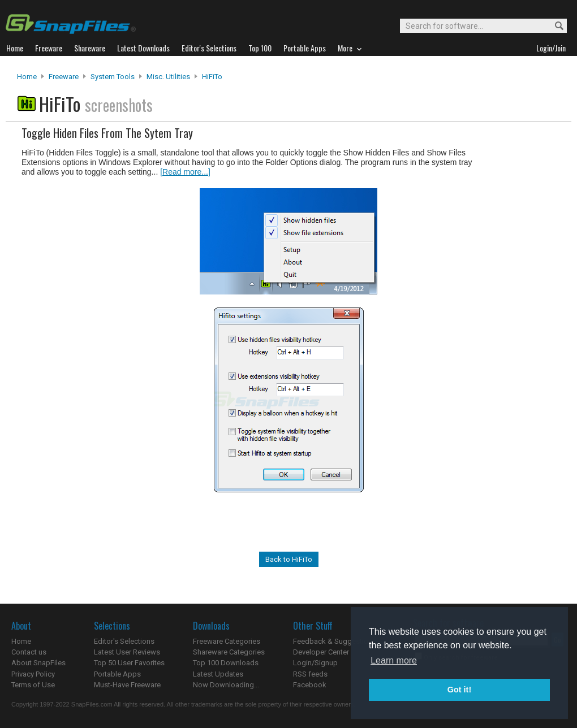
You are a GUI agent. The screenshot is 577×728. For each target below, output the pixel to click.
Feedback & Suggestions (335, 641)
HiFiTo (212, 77)
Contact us (29, 652)
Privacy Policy (33, 674)
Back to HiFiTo (289, 559)
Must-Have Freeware (127, 685)
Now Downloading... (226, 685)
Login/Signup (315, 663)
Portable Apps (117, 674)
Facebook (310, 685)
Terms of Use (33, 685)
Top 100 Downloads (226, 663)
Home (27, 77)
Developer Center (321, 652)
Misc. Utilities (168, 77)
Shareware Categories (229, 652)
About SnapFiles (38, 663)
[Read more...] (185, 172)
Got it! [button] (459, 690)
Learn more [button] (394, 660)
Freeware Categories (227, 641)
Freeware (64, 77)
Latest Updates (218, 674)
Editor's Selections (124, 641)
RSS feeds (310, 674)
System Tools (113, 77)
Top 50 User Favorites (129, 663)
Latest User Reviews (127, 652)
